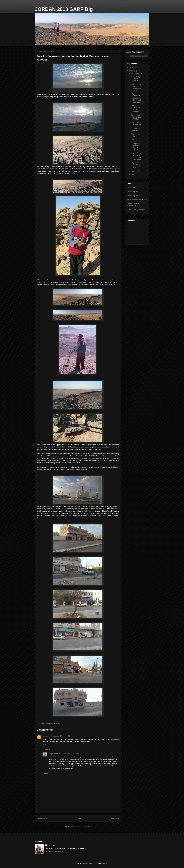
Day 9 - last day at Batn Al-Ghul (136, 117)
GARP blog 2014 (133, 192)
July (133, 174)
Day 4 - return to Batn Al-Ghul (136, 165)
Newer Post (42, 818)
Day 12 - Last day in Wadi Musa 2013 (136, 87)
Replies (48, 749)
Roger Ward (53, 754)
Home (78, 818)
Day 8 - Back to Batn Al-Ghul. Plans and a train (136, 127)
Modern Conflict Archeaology (133, 205)
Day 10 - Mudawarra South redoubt (136, 108)
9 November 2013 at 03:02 (60, 736)
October (135, 171)
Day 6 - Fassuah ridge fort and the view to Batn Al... (135, 145)
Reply (45, 745)
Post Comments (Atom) (83, 826)
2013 (132, 71)
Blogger (104, 863)
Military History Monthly (136, 210)
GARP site (131, 188)
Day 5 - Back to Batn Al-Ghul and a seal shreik (136, 156)
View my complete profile (54, 851)
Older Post (114, 818)
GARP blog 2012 (133, 196)
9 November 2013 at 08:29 (71, 754)
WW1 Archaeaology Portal (137, 200)
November (136, 74)
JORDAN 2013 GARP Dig (64, 9)
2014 (132, 68)
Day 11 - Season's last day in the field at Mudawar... (136, 98)
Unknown (46, 736)
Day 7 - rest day (135, 135)
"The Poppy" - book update (136, 79)
